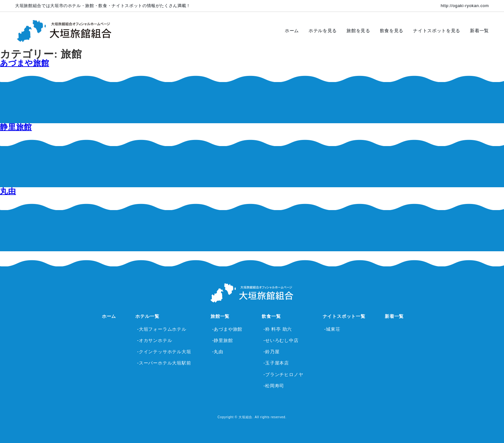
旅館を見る (358, 31)
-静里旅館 (223, 340)
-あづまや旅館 (227, 329)
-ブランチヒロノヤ (283, 374)
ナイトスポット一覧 (344, 316)
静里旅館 (16, 127)
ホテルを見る (323, 31)
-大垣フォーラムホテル (162, 329)
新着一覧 (479, 31)
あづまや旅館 (25, 63)
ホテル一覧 (147, 316)
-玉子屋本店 (276, 363)
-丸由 (218, 352)
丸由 (8, 191)
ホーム (292, 31)
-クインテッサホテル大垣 (164, 352)
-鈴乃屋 (271, 352)
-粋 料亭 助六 (278, 329)
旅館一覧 (220, 316)
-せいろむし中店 (281, 340)
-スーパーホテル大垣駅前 (164, 363)
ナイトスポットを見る (437, 31)
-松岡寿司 (274, 386)
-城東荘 (332, 329)
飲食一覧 (271, 316)
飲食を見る (392, 31)
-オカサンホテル (154, 340)
